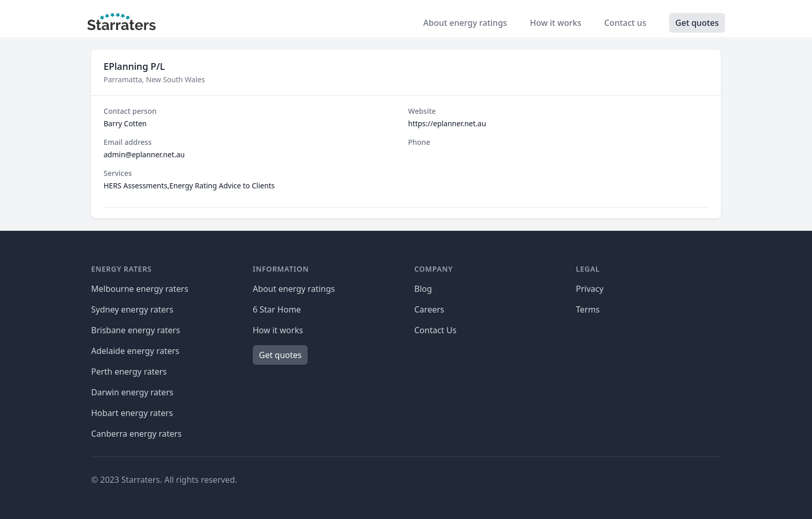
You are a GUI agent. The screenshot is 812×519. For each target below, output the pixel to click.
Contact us (626, 23)
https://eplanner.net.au (447, 123)
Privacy (590, 289)
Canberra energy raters (136, 434)
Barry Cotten (125, 123)
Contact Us (435, 330)
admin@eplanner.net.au (144, 154)
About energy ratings (466, 23)
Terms (588, 309)
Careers (429, 309)
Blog (423, 289)
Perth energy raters (129, 372)
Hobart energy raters (132, 413)
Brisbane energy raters (136, 330)
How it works (556, 23)
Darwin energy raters (132, 392)
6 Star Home (277, 309)
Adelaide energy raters (135, 351)
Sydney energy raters (132, 309)
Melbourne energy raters (140, 289)
